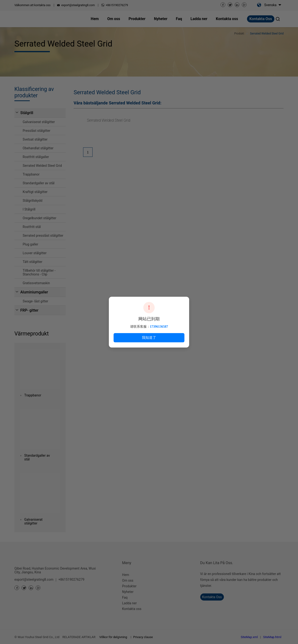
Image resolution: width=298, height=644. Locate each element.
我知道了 (149, 337)
